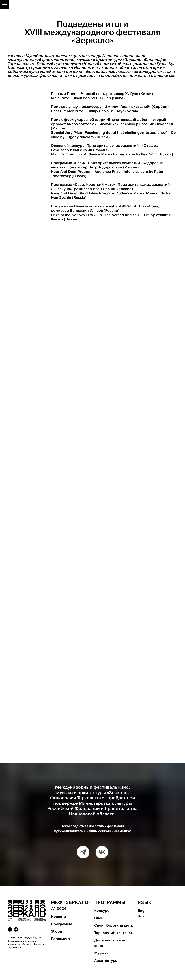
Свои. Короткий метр (114, 926)
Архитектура (106, 961)
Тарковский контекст (113, 933)
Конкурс (102, 911)
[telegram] (83, 852)
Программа (62, 924)
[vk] (102, 852)
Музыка (101, 953)
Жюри (57, 932)
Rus (141, 917)
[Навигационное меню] (5, 5)
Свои (99, 918)
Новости (59, 917)
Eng (141, 911)
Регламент (61, 939)
